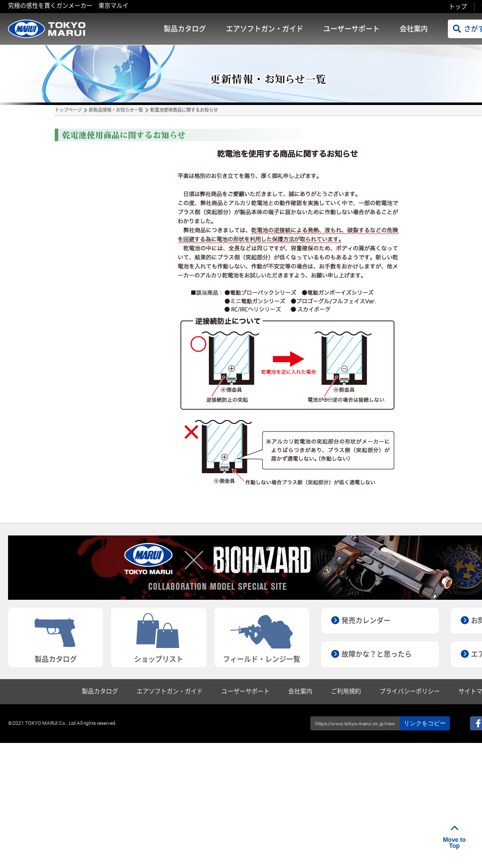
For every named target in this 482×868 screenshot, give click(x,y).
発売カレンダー (366, 620)
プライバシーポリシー (410, 692)
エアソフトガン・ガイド (265, 29)
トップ (458, 7)
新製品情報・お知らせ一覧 (116, 110)
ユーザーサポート (351, 29)
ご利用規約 (346, 692)
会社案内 (414, 29)
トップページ (68, 110)
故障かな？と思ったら (377, 654)
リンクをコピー (425, 723)
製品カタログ (185, 29)
